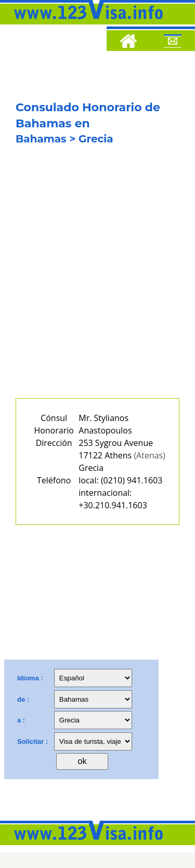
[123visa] (86, 22)
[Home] (128, 43)
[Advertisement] (97, 279)
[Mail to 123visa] (173, 43)
